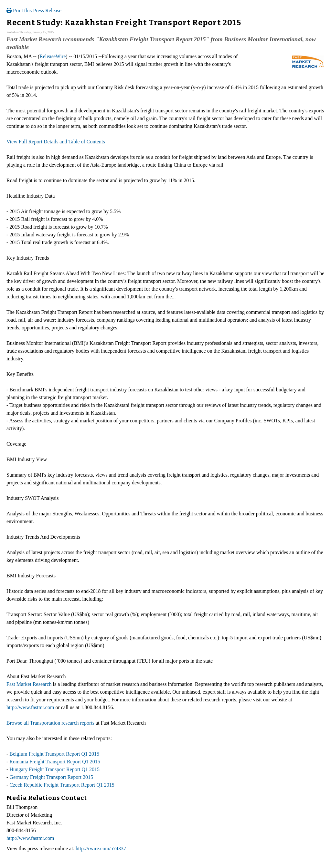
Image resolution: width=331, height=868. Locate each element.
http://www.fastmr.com (30, 707)
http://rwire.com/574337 (101, 848)
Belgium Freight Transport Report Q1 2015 (54, 754)
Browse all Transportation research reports (50, 723)
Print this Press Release (34, 10)
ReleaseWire (53, 56)
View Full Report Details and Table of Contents (56, 142)
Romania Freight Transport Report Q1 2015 (55, 762)
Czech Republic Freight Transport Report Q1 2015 (62, 785)
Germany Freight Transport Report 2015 (51, 777)
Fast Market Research (29, 684)
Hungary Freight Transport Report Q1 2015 (54, 769)
